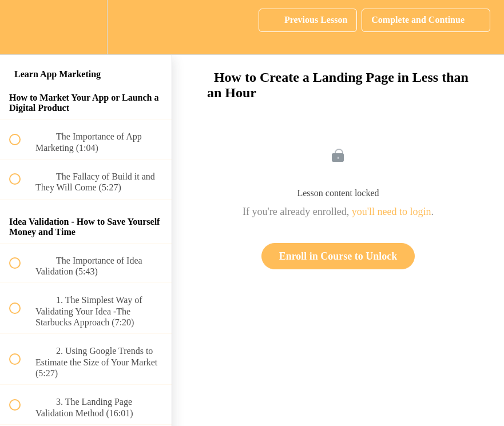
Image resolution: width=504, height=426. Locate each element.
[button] (21, 27)
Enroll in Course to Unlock (338, 256)
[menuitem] (86, 27)
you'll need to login (392, 212)
